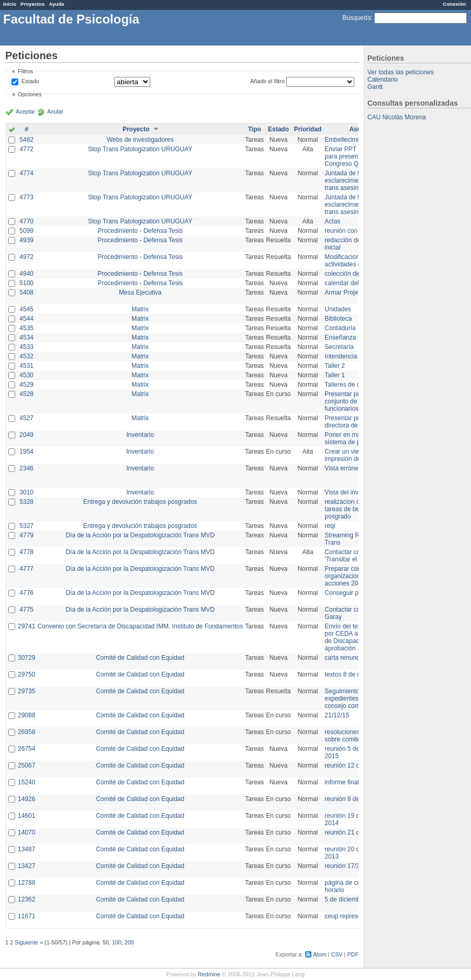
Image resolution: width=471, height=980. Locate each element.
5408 (26, 292)
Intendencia (341, 356)
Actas (332, 221)
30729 (26, 658)
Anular (55, 111)
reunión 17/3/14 (346, 866)
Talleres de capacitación (358, 385)
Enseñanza (340, 337)
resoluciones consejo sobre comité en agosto (357, 736)
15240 (26, 782)
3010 (26, 492)
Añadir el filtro (267, 81)
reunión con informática (357, 231)
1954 (26, 452)
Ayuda (56, 4)
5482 (26, 140)
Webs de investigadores (140, 140)
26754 (26, 749)
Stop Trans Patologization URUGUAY (140, 149)
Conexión (454, 4)
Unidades (338, 309)
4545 (26, 309)
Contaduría (340, 328)
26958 (26, 732)
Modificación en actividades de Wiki (351, 261)
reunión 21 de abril (350, 832)
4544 (26, 319)
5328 (26, 502)
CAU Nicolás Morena (397, 117)
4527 (26, 418)
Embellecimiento (347, 140)
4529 (26, 385)
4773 (26, 197)
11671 (26, 916)
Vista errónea (343, 468)
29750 (26, 674)
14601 (26, 816)
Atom (319, 954)
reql (330, 526)
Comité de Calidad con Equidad (140, 658)
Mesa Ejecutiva (140, 292)
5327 (26, 526)
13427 (26, 866)
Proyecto (136, 129)
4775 (26, 610)
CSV (337, 954)
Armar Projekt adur (351, 292)
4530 (26, 375)
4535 (26, 328)
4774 (26, 173)
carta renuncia (344, 658)
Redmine (209, 974)
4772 (26, 149)
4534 (26, 337)
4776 (26, 593)
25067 (26, 765)
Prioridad (308, 129)
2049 (26, 435)
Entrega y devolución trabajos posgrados (140, 502)
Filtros (25, 71)
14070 (26, 832)
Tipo (255, 129)
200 (129, 942)
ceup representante (351, 916)
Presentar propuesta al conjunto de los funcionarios (356, 401)
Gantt (375, 87)
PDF (353, 954)
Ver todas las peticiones (401, 72)
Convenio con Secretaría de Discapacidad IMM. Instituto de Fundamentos (140, 626)
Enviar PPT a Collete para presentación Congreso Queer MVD (356, 156)
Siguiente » (29, 942)
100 (117, 942)
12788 (26, 883)
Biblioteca (338, 319)
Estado (30, 81)
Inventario (140, 435)
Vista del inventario (351, 492)
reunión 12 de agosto (354, 765)
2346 (26, 468)
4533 (26, 347)
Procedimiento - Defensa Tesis (141, 231)
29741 (26, 626)
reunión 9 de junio (349, 799)
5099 (26, 231)
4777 (26, 569)
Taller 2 (335, 366)
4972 (26, 257)
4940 (26, 274)
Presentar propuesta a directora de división (356, 422)
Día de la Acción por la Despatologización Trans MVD (140, 535)
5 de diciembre (345, 899)
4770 (26, 221)
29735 (26, 691)
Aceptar (25, 111)
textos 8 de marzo (349, 674)
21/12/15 (337, 715)
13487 (26, 849)
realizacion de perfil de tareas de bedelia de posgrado (356, 509)
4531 (26, 366)
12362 (26, 899)
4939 (26, 240)
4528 (26, 394)
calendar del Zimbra (352, 283)
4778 (26, 552)
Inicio (10, 4)
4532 (26, 356)
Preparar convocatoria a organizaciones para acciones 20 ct (358, 576)
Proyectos (32, 4)
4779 (26, 535)
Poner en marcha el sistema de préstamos (355, 438)
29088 (26, 715)
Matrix (140, 309)
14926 (26, 799)
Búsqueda (356, 18)
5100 (26, 283)
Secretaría (339, 347)
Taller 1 (335, 375)
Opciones (30, 94)
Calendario (383, 80)
